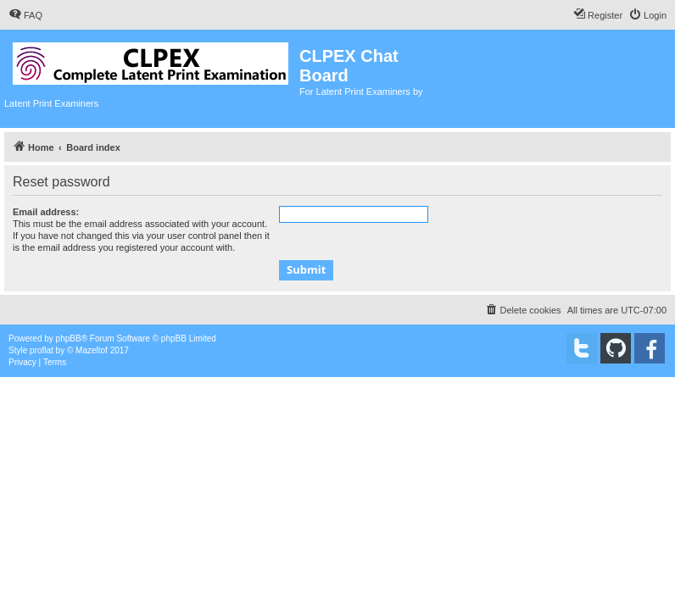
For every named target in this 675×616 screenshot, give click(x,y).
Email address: (46, 212)
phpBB (69, 339)
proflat (42, 350)
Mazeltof (92, 350)
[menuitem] (25, 15)
